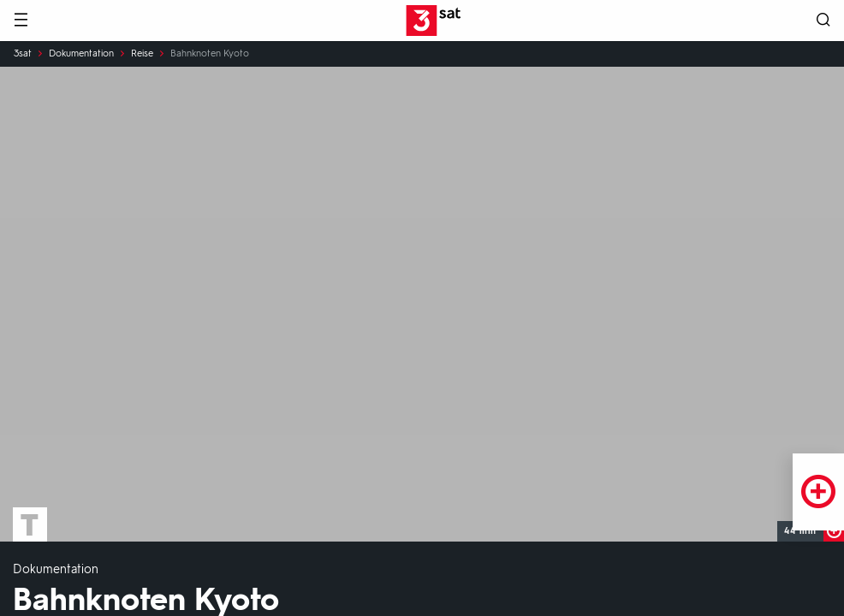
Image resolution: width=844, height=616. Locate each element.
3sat (23, 54)
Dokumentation (81, 54)
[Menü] (21, 21)
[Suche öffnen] (823, 21)
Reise (142, 54)
